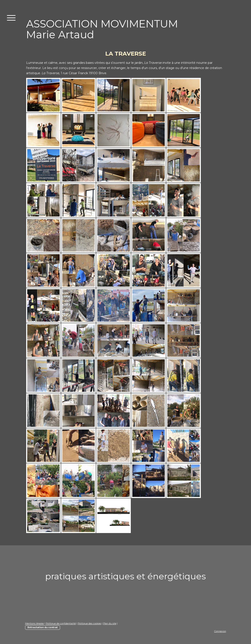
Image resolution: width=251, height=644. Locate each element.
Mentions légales (34, 624)
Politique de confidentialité (61, 624)
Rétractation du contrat (43, 627)
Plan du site (110, 624)
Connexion (220, 631)
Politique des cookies (90, 624)
